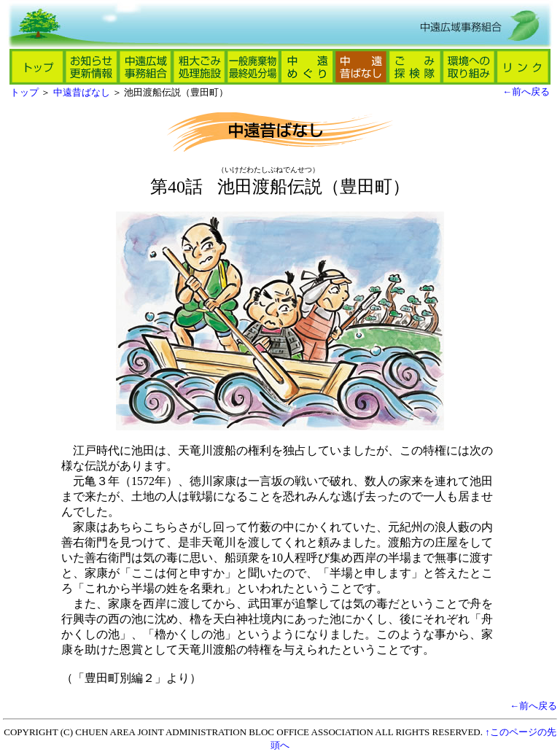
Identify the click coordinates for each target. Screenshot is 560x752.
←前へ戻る (526, 92)
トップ (24, 92)
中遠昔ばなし (82, 92)
